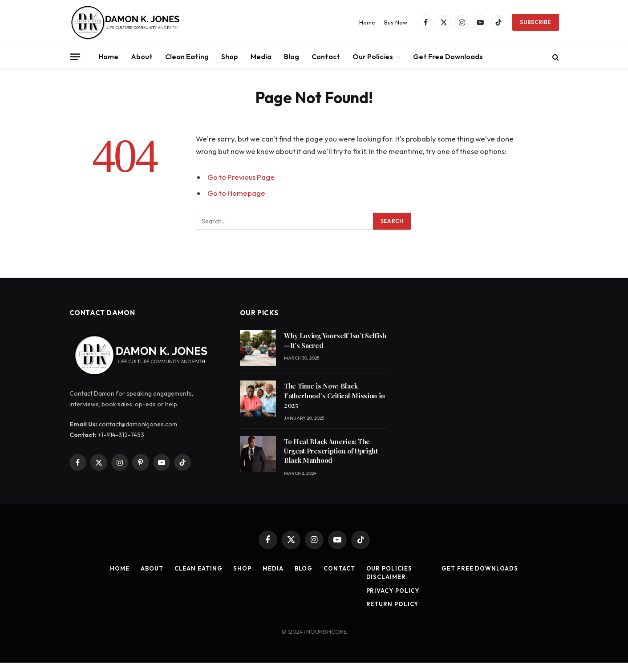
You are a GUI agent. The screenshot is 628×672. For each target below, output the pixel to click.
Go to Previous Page (241, 177)
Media (261, 57)
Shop (230, 57)
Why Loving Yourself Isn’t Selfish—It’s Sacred (335, 340)
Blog (292, 57)
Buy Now (396, 22)
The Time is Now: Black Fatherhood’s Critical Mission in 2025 (334, 395)
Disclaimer (386, 577)
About (142, 57)
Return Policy (393, 604)
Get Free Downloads (448, 57)
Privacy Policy (393, 591)
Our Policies (373, 57)
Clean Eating (187, 57)
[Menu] (75, 57)
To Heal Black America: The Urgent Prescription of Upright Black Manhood (331, 451)
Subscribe (535, 22)
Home (367, 22)
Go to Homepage (236, 193)
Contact (326, 57)
